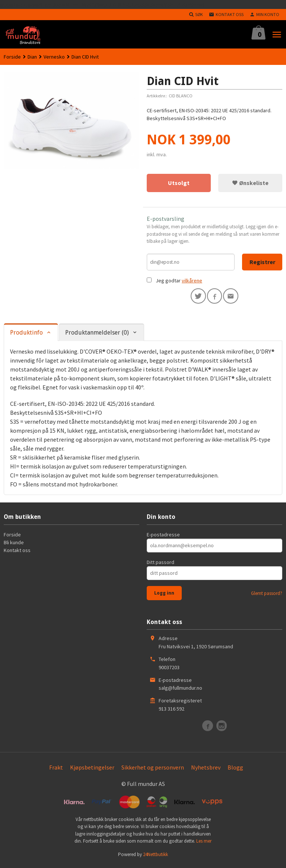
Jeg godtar (168, 282)
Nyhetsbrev (206, 770)
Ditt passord (161, 564)
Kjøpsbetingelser (92, 770)
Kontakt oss (17, 552)
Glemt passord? (267, 596)
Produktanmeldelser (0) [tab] (97, 335)
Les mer (204, 844)
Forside (12, 57)
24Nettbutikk (155, 857)
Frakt (56, 770)
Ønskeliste (250, 183)
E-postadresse (163, 537)
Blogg (235, 770)
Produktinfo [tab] (26, 335)
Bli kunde (14, 545)
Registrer (262, 263)
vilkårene (192, 282)
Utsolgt (179, 183)
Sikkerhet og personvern (153, 770)
